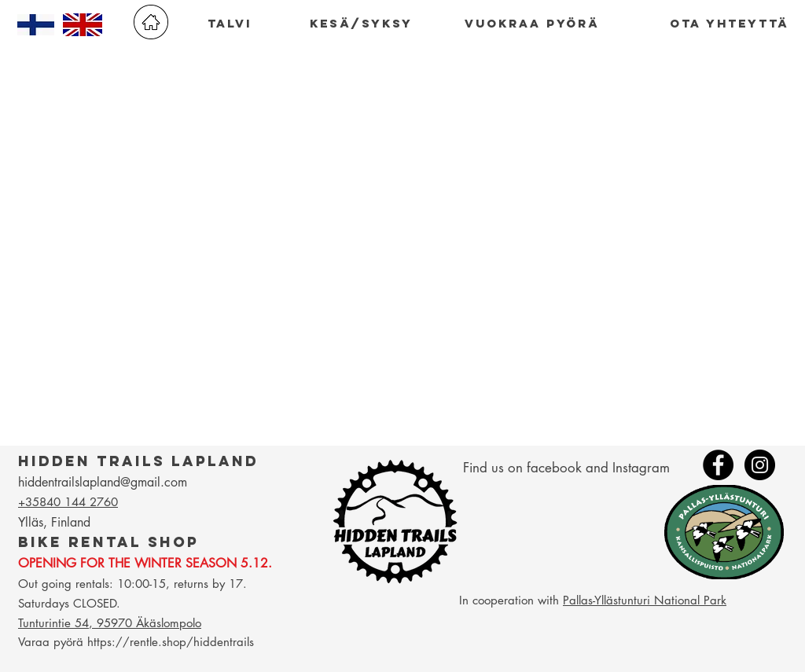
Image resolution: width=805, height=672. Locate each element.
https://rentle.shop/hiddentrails (171, 642)
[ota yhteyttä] (729, 24)
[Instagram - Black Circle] (760, 465)
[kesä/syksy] (361, 24)
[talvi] (230, 24)
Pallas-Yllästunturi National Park (645, 600)
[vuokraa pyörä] (532, 24)
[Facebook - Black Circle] (718, 465)
